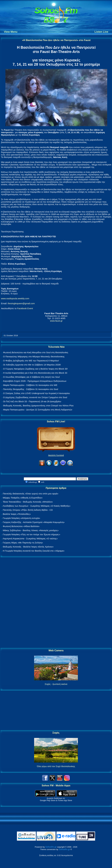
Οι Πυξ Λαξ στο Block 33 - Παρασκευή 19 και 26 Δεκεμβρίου (32, 401)
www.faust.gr (56, 321)
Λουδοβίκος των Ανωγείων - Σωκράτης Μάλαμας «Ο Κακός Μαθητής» (36, 506)
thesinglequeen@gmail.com (21, 303)
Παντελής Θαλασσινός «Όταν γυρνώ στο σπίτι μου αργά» (31, 494)
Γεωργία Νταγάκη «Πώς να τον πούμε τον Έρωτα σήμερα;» (32, 534)
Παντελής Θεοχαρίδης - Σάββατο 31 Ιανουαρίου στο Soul (31, 389)
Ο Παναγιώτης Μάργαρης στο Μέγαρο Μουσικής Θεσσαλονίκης (34, 356)
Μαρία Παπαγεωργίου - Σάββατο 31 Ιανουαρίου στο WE (30, 385)
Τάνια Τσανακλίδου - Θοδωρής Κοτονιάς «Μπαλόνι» (28, 502)
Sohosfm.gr (51, 847)
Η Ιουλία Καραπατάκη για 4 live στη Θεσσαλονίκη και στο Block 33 (35, 373)
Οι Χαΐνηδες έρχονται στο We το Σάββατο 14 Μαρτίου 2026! (32, 365)
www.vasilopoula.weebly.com (15, 298)
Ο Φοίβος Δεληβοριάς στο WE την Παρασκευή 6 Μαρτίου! (31, 361)
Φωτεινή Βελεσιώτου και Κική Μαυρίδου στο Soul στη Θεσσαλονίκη (36, 352)
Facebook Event (25, 308)
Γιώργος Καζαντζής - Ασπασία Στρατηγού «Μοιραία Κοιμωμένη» (34, 522)
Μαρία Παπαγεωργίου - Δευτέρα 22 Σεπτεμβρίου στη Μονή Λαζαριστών (38, 410)
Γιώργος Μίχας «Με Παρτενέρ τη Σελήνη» (23, 543)
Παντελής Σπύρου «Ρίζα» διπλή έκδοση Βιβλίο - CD (28, 510)
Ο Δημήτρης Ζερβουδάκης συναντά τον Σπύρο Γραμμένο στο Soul (35, 397)
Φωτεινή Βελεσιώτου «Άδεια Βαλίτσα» (21, 526)
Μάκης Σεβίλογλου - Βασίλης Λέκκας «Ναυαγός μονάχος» (31, 530)
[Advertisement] (56, 603)
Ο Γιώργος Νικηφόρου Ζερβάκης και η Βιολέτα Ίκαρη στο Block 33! (35, 369)
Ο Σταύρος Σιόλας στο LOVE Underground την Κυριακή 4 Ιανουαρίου (36, 393)
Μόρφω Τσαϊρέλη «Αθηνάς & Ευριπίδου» (23, 498)
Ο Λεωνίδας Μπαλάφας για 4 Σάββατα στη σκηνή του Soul (31, 377)
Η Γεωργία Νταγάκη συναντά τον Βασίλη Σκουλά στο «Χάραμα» (34, 551)
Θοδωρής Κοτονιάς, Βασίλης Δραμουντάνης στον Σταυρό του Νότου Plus (38, 405)
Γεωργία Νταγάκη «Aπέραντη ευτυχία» (21, 518)
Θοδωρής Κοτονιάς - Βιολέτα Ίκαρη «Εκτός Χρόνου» (28, 547)
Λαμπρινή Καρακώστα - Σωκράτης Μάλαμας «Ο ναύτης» (30, 538)
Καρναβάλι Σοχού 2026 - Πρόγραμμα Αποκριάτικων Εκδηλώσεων (35, 381)
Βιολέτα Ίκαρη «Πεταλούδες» (17, 514)
